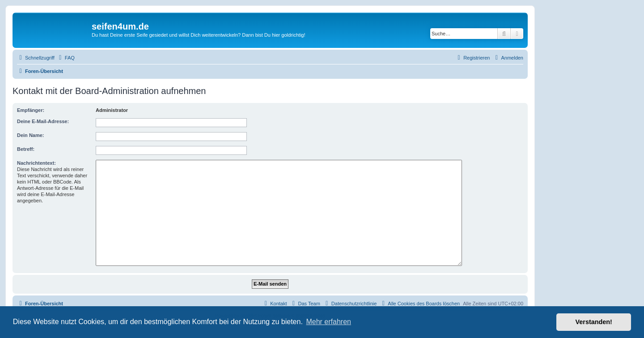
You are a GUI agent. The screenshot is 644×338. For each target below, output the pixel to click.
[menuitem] (66, 58)
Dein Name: (31, 135)
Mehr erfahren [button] (328, 322)
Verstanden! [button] (594, 322)
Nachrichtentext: (36, 163)
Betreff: (26, 149)
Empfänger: (31, 110)
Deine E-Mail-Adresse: (43, 121)
